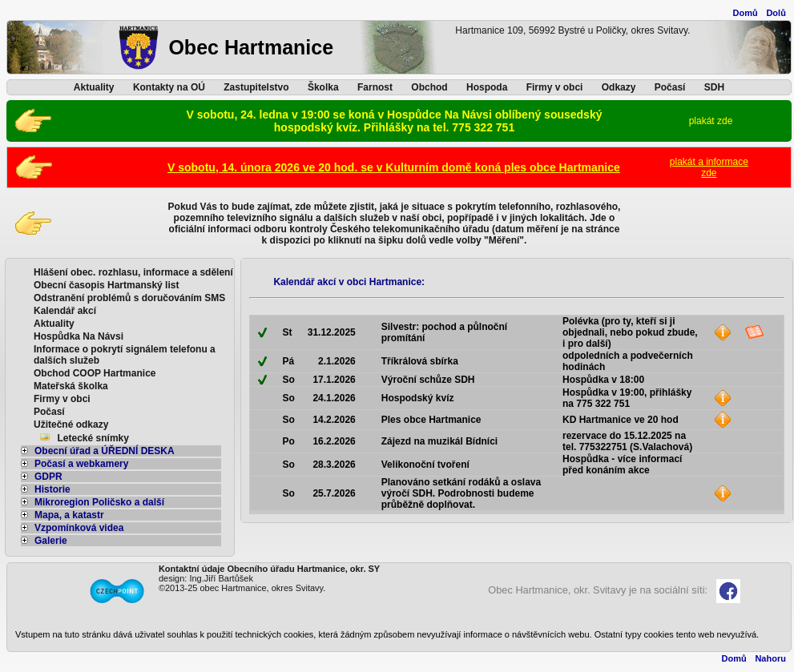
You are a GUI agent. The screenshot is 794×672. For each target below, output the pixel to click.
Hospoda (487, 87)
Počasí (670, 87)
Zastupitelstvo (256, 87)
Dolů (776, 13)
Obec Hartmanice (251, 47)
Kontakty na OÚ (169, 87)
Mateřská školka (71, 386)
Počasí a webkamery (75, 464)
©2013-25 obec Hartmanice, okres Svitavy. (242, 588)
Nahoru (770, 658)
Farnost (375, 87)
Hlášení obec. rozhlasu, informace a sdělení (133, 272)
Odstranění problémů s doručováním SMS (129, 298)
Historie (46, 489)
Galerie (44, 541)
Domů (746, 13)
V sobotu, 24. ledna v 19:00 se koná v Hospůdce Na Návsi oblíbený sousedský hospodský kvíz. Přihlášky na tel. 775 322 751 (395, 121)
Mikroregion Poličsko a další (93, 502)
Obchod (429, 87)
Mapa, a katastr (62, 515)
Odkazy (619, 87)
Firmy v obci (555, 87)
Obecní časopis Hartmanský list (106, 285)
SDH (714, 87)
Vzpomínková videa (72, 528)
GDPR (42, 477)
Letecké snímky (93, 438)
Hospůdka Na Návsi (79, 336)
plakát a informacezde (709, 167)
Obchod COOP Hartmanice (95, 373)
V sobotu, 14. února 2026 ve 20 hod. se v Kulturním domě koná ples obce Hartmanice (394, 167)
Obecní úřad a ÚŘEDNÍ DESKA (98, 451)
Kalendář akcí (65, 311)
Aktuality (94, 87)
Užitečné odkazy (71, 425)
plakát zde (711, 121)
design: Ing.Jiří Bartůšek (206, 578)
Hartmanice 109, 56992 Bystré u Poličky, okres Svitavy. (572, 30)
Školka (323, 87)
